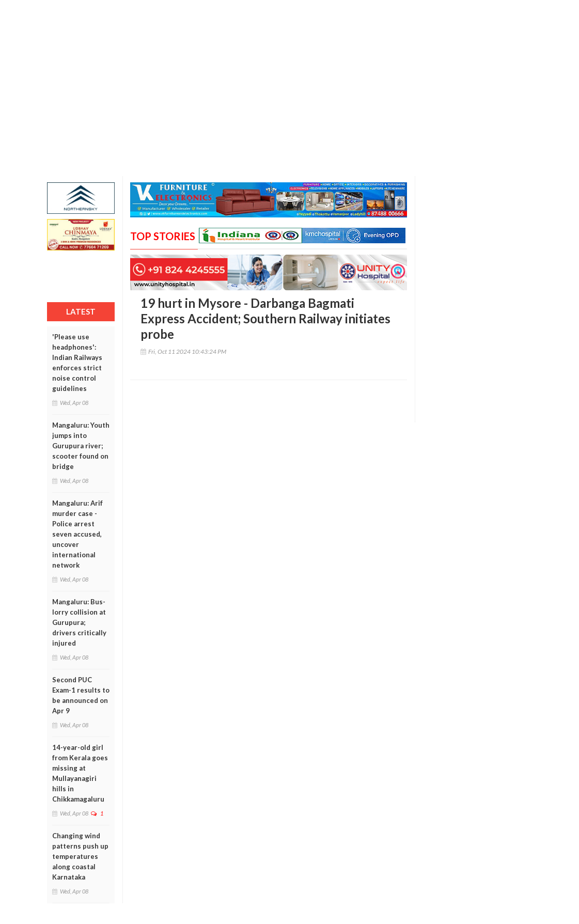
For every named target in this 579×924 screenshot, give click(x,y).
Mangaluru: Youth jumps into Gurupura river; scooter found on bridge (81, 446)
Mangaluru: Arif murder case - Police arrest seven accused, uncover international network (77, 534)
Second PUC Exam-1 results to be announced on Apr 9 (81, 695)
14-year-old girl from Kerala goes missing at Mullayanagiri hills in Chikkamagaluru (80, 773)
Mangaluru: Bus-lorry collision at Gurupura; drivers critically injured (79, 622)
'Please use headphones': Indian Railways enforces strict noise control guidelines (77, 363)
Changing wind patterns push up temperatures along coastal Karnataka (80, 856)
